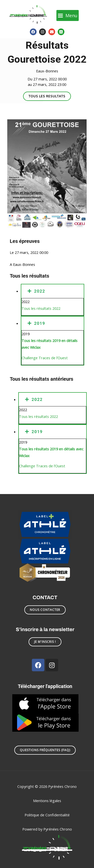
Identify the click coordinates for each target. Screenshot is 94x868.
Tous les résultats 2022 (41, 308)
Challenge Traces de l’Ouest (45, 358)
